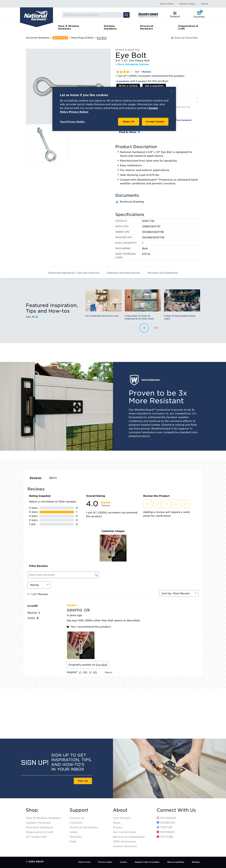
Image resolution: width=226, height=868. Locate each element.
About (205, 4)
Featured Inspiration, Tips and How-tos (74, 273)
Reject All (129, 122)
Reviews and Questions (163, 273)
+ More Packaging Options (132, 64)
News (117, 823)
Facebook (166, 823)
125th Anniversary (125, 842)
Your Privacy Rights (72, 122)
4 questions (123, 81)
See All (32, 317)
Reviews (36, 478)
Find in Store (130, 132)
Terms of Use (84, 862)
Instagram (166, 818)
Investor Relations (125, 846)
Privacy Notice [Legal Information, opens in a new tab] (79, 112)
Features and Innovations (123, 273)
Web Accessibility (176, 862)
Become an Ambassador (129, 837)
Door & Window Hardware (69, 27)
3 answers (141, 81)
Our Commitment (124, 832)
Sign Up (83, 781)
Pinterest (166, 832)
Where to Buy (187, 4)
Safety (74, 832)
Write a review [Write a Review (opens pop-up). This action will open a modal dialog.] (128, 86)
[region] (114, 109)
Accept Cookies (155, 122)
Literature (76, 823)
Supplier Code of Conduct (147, 862)
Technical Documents (84, 827)
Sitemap (196, 862)
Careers (123, 862)
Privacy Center (105, 862)
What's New (167, 4)
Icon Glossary (122, 818)
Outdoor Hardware (110, 27)
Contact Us (77, 818)
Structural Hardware (147, 27)
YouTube (165, 837)
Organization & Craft (188, 27)
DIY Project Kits (36, 837)
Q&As (53, 478)
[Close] (171, 91)
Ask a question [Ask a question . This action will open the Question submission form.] (154, 86)
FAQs (73, 842)
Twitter (165, 827)
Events (117, 827)
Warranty (76, 837)
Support (79, 810)
